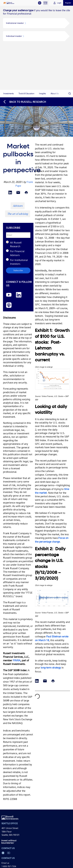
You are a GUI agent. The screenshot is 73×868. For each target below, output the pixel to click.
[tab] (41, 3)
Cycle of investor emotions (13, 833)
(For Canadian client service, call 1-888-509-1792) (24, 785)
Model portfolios (9, 806)
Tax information (9, 813)
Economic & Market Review (14, 851)
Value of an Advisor (10, 830)
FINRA (17, 576)
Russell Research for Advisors (15, 857)
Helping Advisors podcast (13, 861)
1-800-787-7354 (9, 782)
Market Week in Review (12, 854)
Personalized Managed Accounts (16, 809)
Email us (5, 779)
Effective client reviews (12, 827)
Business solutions (10, 823)
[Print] (26, 109)
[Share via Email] (18, 109)
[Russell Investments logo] (9, 3)
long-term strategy (51, 583)
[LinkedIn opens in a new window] (19, 211)
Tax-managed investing (12, 803)
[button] (34, 23)
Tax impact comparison (12, 837)
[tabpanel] (36, 48)
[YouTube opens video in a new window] (9, 211)
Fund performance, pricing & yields (17, 796)
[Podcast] (9, 221)
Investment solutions (11, 799)
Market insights (8, 847)
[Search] (70, 9)
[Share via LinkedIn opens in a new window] (10, 109)
